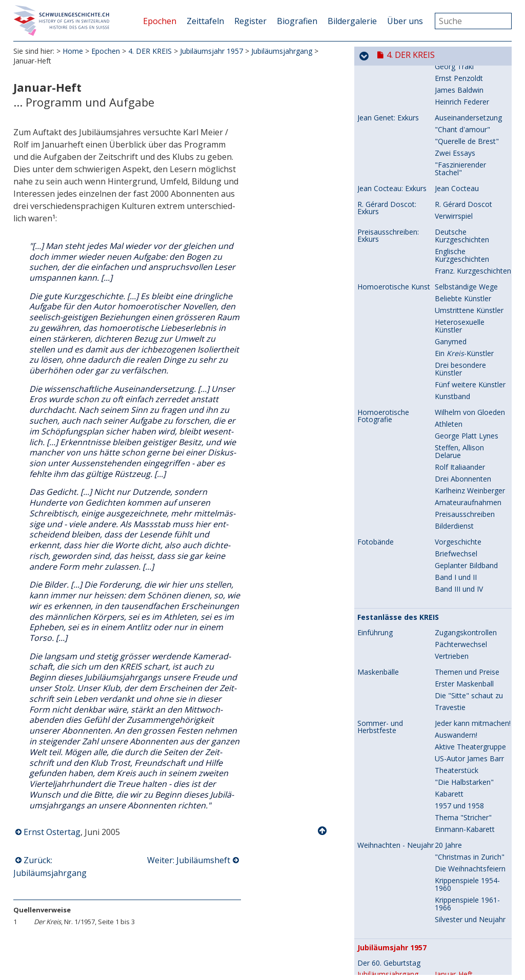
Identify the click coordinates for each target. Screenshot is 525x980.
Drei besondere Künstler (460, 255)
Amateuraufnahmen (468, 389)
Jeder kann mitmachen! (473, 609)
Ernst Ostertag (52, 832)
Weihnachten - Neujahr (396, 732)
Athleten (449, 310)
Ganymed (451, 228)
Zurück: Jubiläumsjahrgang (50, 867)
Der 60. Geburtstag (389, 849)
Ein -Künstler (464, 239)
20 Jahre (448, 731)
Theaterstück (457, 656)
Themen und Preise (467, 558)
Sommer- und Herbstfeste (380, 613)
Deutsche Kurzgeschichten (462, 122)
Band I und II (456, 463)
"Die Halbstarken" (464, 668)
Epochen (160, 21)
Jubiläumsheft (457, 872)
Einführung (375, 519)
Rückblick (372, 940)
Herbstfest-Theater (467, 900)
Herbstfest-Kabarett (468, 912)
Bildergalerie (352, 21)
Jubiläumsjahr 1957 (211, 51)
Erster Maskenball (464, 570)
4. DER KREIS (150, 51)
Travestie (450, 593)
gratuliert (458, 884)
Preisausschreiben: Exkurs (388, 122)
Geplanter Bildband (466, 452)
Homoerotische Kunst (394, 173)
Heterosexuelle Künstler (460, 212)
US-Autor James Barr (469, 645)
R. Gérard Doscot (463, 90)
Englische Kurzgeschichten (462, 141)
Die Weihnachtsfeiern (470, 755)
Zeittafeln (205, 21)
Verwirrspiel (454, 102)
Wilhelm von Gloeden (470, 298)
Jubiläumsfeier (458, 923)
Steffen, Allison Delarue (459, 338)
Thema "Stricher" (463, 704)
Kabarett (449, 680)
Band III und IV (459, 475)
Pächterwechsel (461, 530)
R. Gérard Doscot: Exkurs (387, 94)
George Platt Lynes (467, 322)
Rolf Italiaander (460, 353)
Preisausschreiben (465, 400)
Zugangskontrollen (466, 519)
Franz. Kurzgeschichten (473, 157)
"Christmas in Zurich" (470, 743)
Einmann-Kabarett (465, 715)
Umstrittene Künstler (469, 196)
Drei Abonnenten (463, 365)
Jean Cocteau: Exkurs (392, 75)
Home (73, 51)
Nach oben (323, 831)
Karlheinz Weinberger (470, 377)
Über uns (405, 21)
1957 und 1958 (459, 692)
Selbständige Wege (466, 173)
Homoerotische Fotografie (383, 302)
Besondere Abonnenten (401, 963)
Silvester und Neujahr (470, 806)
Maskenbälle (378, 558)
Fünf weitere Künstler (470, 271)
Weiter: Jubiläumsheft (189, 860)
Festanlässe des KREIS (398, 504)
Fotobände (376, 428)
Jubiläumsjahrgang (282, 51)
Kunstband (452, 283)
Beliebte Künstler (463, 185)
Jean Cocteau (457, 75)
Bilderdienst (454, 412)
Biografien (297, 21)
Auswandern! (456, 621)
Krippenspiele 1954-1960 (467, 770)
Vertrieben (452, 542)
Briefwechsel (456, 440)
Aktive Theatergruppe (470, 633)
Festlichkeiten (380, 900)
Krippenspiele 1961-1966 (467, 790)
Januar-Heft (454, 860)
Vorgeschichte (458, 428)
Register (250, 21)
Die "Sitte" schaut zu (469, 582)
